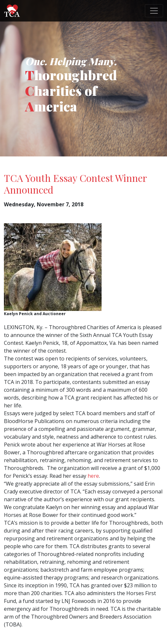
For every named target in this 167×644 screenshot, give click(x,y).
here (93, 476)
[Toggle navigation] (154, 11)
